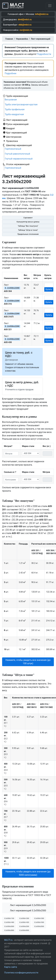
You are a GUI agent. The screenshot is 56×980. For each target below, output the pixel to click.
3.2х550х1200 (24, 918)
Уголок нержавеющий (18, 164)
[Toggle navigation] (50, 6)
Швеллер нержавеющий (19, 145)
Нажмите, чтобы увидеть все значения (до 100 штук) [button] (28, 662)
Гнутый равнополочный (17, 154)
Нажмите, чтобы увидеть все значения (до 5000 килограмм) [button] (28, 873)
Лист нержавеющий (17, 120)
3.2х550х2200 (24, 926)
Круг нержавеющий (16, 133)
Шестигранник (14, 137)
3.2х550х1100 (9, 918)
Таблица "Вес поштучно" (28, 226)
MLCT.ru (8, 940)
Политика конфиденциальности (21, 973)
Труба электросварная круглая (21, 105)
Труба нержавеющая (17, 96)
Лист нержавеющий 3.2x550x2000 (28, 905)
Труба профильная (15, 109)
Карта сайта (11, 967)
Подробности (44, 54)
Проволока (12, 141)
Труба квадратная (14, 114)
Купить (49, 289)
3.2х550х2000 (9, 926)
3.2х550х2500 (39, 926)
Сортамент (28, 218)
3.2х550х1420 (24, 922)
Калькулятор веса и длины (28, 222)
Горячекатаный (13, 149)
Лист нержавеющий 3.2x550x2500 (28, 911)
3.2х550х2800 (9, 930)
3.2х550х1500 (39, 922)
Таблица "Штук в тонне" (28, 230)
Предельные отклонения (28, 234)
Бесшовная (11, 100)
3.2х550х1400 (9, 922)
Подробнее (11, 73)
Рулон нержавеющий (17, 124)
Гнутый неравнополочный (19, 159)
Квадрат (11, 128)
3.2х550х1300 (39, 918)
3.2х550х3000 (24, 930)
